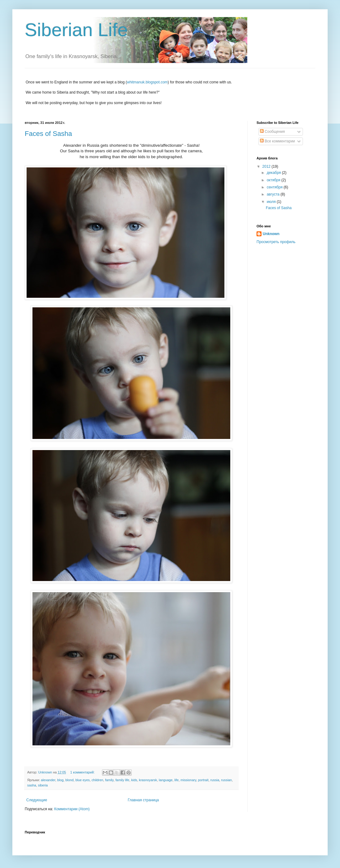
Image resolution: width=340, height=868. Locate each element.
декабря (274, 173)
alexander (48, 780)
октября (274, 180)
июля (272, 202)
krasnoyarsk (148, 780)
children (97, 780)
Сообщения (272, 132)
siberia (43, 785)
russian (226, 780)
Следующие (37, 800)
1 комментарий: (83, 772)
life (176, 780)
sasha (32, 785)
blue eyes (83, 780)
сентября (275, 187)
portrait (203, 780)
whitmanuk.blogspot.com (147, 82)
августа (274, 194)
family (109, 780)
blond (70, 780)
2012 (267, 166)
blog (60, 780)
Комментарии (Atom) (72, 809)
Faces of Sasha (48, 134)
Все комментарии (277, 141)
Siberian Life (76, 30)
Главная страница (143, 800)
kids (134, 780)
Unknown (271, 234)
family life (122, 780)
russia (215, 780)
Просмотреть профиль (276, 242)
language (166, 780)
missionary (188, 780)
